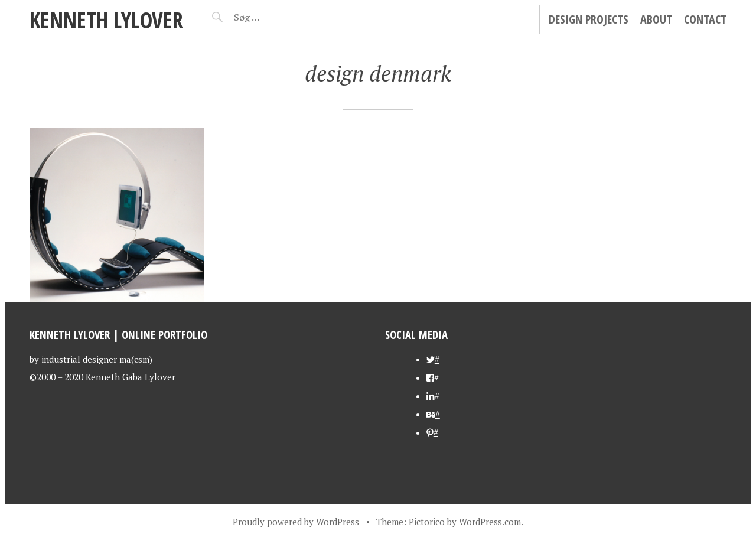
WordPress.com (490, 522)
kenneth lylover (106, 20)
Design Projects (589, 19)
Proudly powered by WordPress (296, 522)
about (656, 19)
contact (705, 19)
